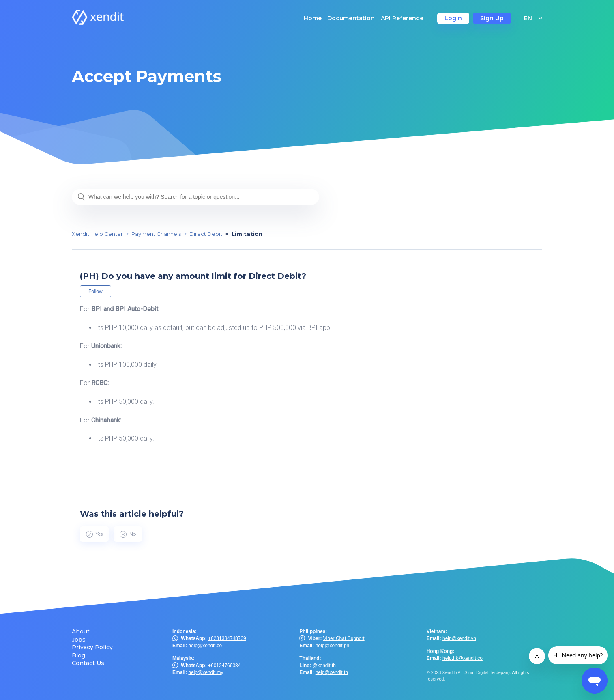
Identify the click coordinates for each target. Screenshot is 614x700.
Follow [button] (96, 291)
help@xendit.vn (459, 638)
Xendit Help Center (97, 234)
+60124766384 (224, 666)
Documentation (351, 18)
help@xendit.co (205, 646)
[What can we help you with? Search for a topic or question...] (195, 197)
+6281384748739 (227, 638)
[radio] (94, 534)
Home (313, 18)
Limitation (247, 234)
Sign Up (492, 18)
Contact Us (88, 663)
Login (453, 18)
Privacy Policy (92, 647)
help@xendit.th (332, 672)
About (81, 632)
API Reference (402, 18)
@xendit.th (324, 666)
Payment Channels (156, 234)
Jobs (79, 640)
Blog (78, 656)
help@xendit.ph (333, 646)
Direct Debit (206, 234)
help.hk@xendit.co (463, 658)
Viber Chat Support (344, 638)
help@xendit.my (206, 672)
